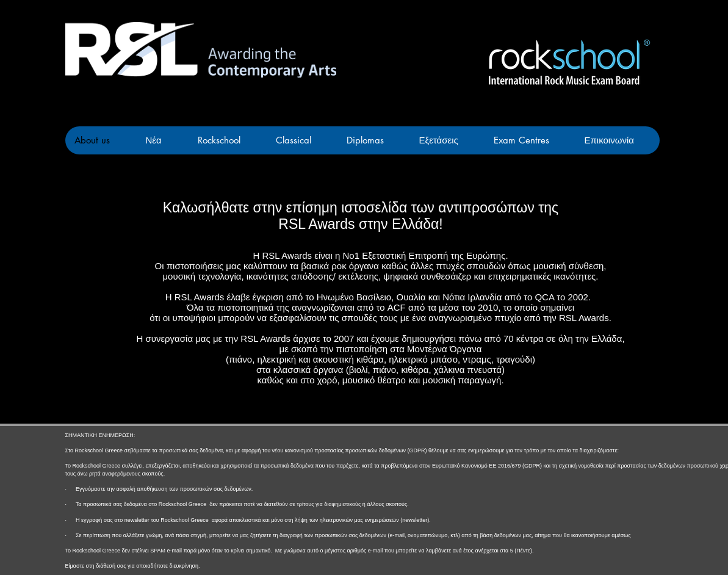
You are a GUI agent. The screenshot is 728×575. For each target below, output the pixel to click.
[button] (447, 140)
